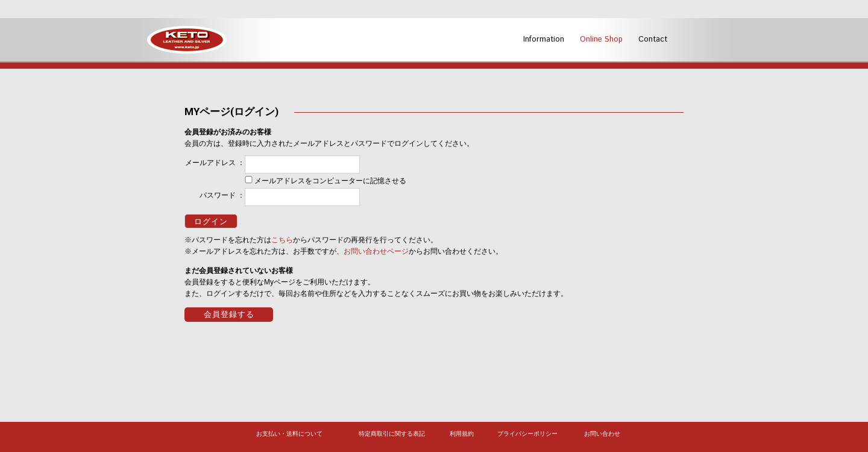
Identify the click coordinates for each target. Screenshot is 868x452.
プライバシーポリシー (527, 434)
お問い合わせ (602, 434)
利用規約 (462, 434)
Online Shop (601, 39)
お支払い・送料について (289, 434)
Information (544, 39)
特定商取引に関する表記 (392, 434)
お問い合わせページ (376, 251)
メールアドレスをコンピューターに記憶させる (330, 181)
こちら (282, 240)
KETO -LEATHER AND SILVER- (187, 40)
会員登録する (229, 314)
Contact (653, 39)
